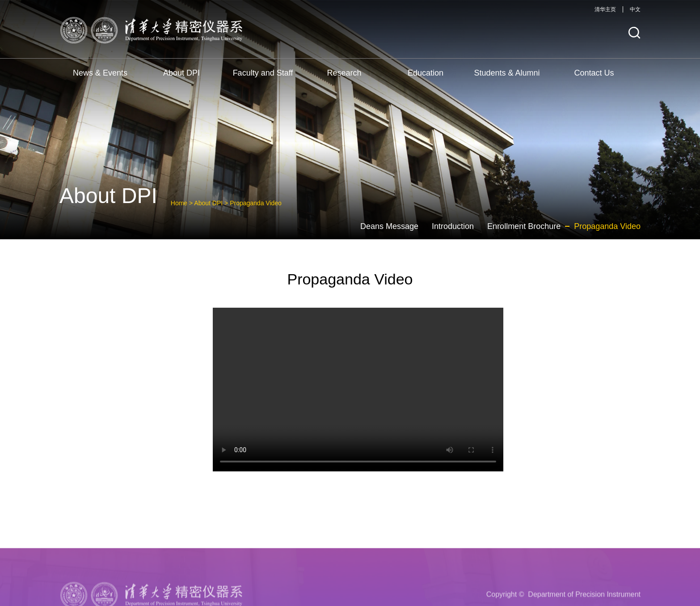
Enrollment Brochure (524, 226)
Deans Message (389, 226)
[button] (634, 33)
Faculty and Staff (263, 73)
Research (344, 73)
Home (179, 203)
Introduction (453, 226)
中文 (635, 9)
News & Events (100, 73)
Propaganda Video (256, 203)
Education (426, 73)
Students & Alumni (507, 73)
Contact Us (594, 73)
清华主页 (605, 9)
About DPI (181, 73)
